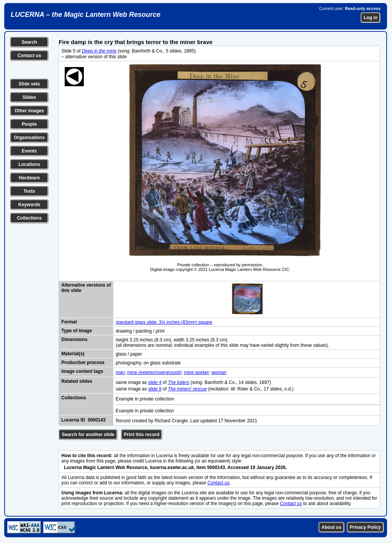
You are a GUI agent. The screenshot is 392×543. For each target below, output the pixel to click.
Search (29, 42)
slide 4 (155, 382)
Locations (29, 164)
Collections (29, 218)
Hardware (29, 178)
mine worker (196, 372)
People (29, 124)
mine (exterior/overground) (154, 372)
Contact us (29, 56)
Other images (29, 111)
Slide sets (29, 84)
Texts (29, 191)
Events (29, 151)
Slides (29, 97)
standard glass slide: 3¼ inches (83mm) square (164, 322)
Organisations (29, 138)
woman (219, 372)
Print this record (142, 435)
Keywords (29, 205)
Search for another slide (88, 435)
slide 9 (155, 389)
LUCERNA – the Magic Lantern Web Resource (86, 15)
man (120, 372)
